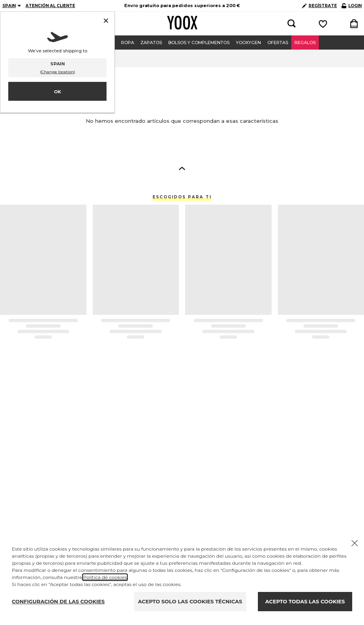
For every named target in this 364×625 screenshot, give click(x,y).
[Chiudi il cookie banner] (355, 543)
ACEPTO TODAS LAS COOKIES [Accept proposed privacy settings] (305, 601)
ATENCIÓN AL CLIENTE (50, 6)
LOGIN (352, 6)
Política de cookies (105, 577)
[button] (182, 168)
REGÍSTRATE (319, 6)
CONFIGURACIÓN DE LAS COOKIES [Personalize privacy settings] (58, 601)
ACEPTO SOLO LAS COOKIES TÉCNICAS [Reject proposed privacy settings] (190, 601)
